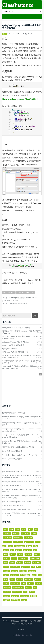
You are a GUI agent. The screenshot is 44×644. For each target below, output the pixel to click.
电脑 (6, 579)
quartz (6, 575)
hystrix (28, 588)
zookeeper (24, 596)
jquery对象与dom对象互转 (12, 451)
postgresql (27, 550)
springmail (17, 592)
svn (25, 592)
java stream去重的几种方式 (12, 472)
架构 (14, 559)
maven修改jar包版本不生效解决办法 (16, 509)
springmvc (25, 567)
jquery (30, 584)
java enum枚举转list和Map (12, 486)
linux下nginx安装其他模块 (12, 459)
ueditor (6, 596)
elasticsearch (20, 546)
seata (6, 554)
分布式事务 (35, 559)
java (5, 292)
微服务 (16, 534)
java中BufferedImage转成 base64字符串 (17, 502)
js (12, 550)
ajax (34, 575)
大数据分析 (23, 559)
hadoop (28, 563)
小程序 (6, 600)
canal (12, 563)
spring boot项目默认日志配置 (13, 345)
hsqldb (37, 554)
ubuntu (32, 592)
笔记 (12, 579)
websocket (15, 567)
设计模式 (29, 579)
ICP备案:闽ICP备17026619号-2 (22, 635)
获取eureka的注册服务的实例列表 (15, 352)
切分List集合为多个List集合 (13, 506)
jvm (24, 584)
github (6, 584)
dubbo (20, 563)
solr (35, 550)
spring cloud (30, 292)
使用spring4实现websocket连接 (14, 413)
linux (10, 546)
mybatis (15, 571)
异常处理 (25, 534)
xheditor (15, 596)
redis (6, 563)
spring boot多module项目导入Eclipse (16, 342)
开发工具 (16, 600)
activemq (14, 575)
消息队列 (36, 563)
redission (7, 588)
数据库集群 (25, 575)
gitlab (24, 600)
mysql (34, 534)
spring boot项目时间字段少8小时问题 (16, 328)
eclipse (20, 579)
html (39, 567)
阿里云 (38, 579)
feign (29, 546)
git (33, 567)
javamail (38, 584)
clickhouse (7, 538)
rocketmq (32, 571)
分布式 (33, 596)
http (35, 588)
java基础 (11, 292)
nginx (12, 554)
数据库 (6, 559)
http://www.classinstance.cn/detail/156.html (20, 99)
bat (40, 575)
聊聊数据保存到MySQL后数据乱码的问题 (18, 447)
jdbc (36, 546)
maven (20, 554)
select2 (6, 571)
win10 (6, 567)
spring (6, 550)
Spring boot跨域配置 (10, 349)
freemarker (15, 584)
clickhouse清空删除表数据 (18, 303)
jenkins (23, 571)
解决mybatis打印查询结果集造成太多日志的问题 (21, 482)
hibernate (7, 592)
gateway (28, 554)
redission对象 (18, 588)
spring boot (20, 292)
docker (18, 550)
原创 (5, 34)
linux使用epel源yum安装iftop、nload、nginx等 (20, 455)
